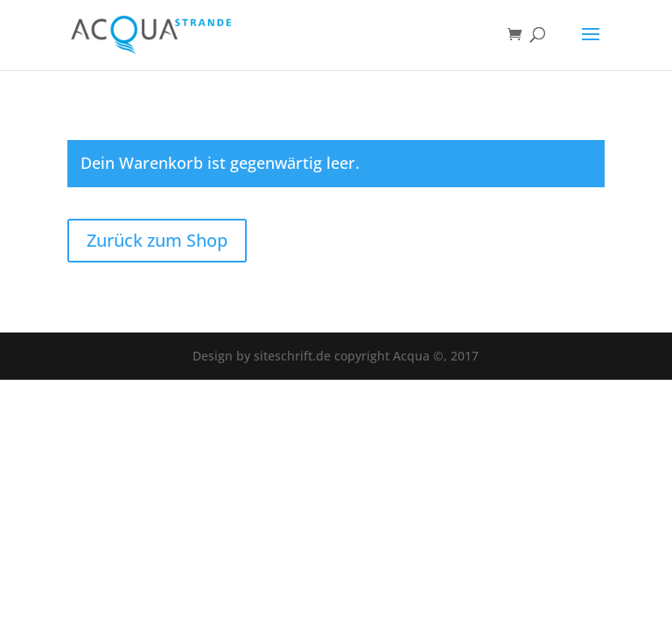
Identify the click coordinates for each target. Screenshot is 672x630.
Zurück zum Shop (157, 240)
